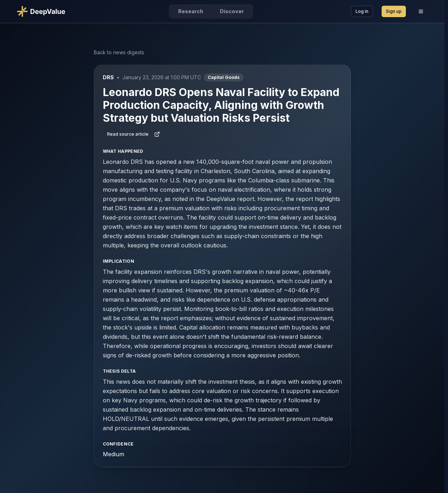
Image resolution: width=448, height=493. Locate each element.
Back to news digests (119, 52)
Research (191, 11)
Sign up (394, 11)
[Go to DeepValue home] (44, 11)
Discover (232, 11)
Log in (362, 11)
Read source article (134, 134)
